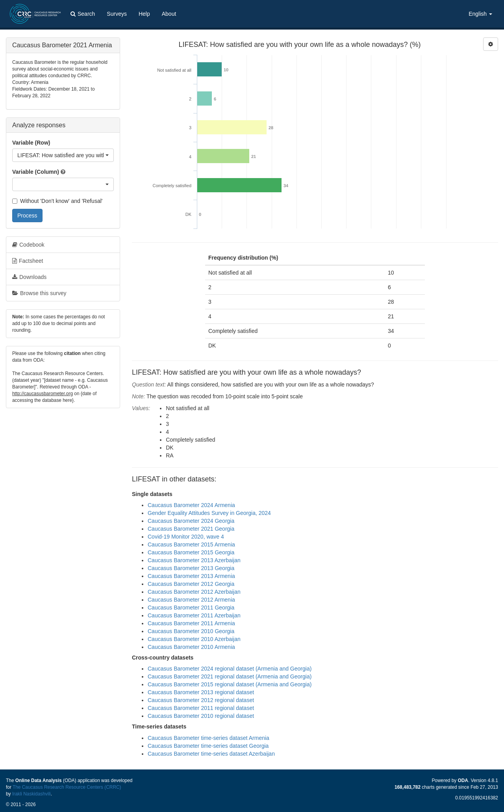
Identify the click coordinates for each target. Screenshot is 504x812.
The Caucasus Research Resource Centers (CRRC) (67, 787)
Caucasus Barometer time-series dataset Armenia (208, 738)
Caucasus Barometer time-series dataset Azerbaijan (211, 754)
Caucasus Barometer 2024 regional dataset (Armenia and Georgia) (230, 669)
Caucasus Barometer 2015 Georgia (191, 552)
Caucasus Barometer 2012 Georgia (191, 584)
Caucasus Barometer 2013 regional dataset (201, 692)
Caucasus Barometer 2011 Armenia (191, 623)
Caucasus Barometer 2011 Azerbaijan (194, 615)
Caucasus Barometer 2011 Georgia (191, 608)
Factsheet (28, 261)
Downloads (29, 277)
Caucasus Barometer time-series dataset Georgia (208, 746)
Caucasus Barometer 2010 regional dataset (201, 716)
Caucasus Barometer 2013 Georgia (191, 568)
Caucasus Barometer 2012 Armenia (191, 600)
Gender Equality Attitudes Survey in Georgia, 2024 (209, 513)
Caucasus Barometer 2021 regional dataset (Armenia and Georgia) (230, 676)
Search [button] (83, 14)
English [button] (480, 14)
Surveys (117, 14)
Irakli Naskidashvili (31, 794)
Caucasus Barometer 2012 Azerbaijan (194, 592)
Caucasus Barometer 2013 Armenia (191, 576)
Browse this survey (39, 293)
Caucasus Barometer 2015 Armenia (191, 544)
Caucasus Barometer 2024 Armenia (191, 505)
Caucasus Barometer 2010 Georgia (191, 631)
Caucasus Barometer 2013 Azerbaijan (194, 560)
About (169, 14)
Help (144, 14)
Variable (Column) (36, 172)
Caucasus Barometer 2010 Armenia (191, 647)
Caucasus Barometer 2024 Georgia (191, 521)
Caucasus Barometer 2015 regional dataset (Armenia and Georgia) (230, 684)
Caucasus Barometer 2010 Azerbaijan (194, 639)
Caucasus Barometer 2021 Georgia (191, 529)
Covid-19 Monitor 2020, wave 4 (186, 537)
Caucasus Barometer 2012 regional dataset (201, 700)
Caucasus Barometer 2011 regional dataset (201, 708)
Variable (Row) (31, 143)
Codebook (28, 245)
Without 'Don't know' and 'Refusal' (57, 201)
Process (27, 216)
